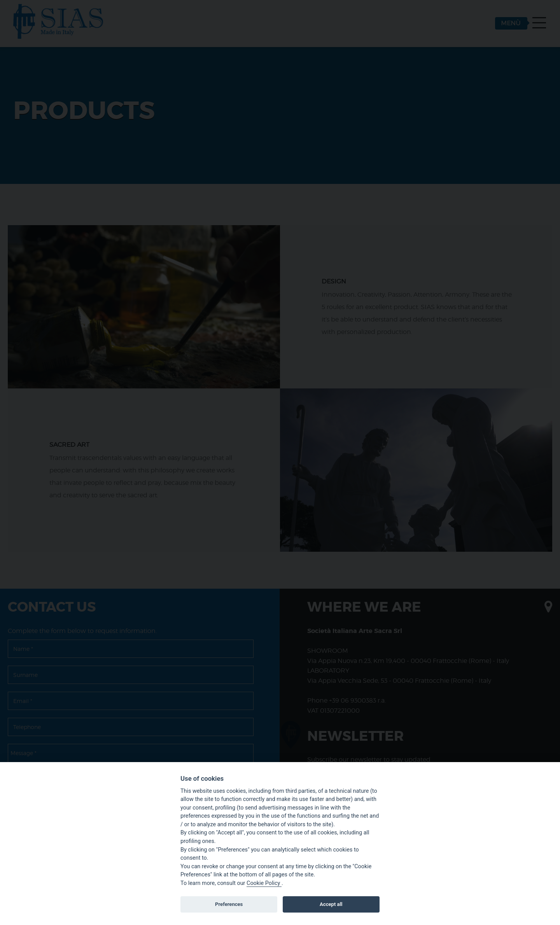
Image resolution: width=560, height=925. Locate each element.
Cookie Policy (264, 883)
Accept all (331, 904)
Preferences (229, 904)
